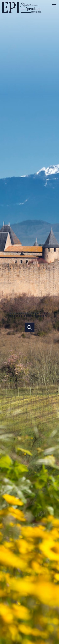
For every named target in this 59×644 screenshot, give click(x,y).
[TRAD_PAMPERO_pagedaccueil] (22, 12)
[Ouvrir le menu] (55, 6)
